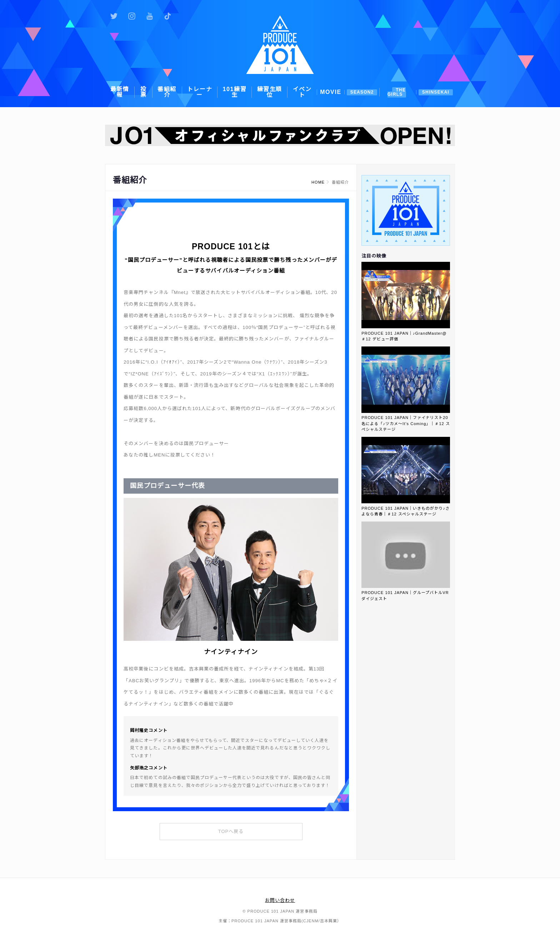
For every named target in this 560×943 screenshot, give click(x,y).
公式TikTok (167, 16)
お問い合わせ (280, 900)
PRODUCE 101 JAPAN (280, 45)
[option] (280, 135)
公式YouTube (150, 16)
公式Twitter (114, 16)
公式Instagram (132, 16)
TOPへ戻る (231, 831)
